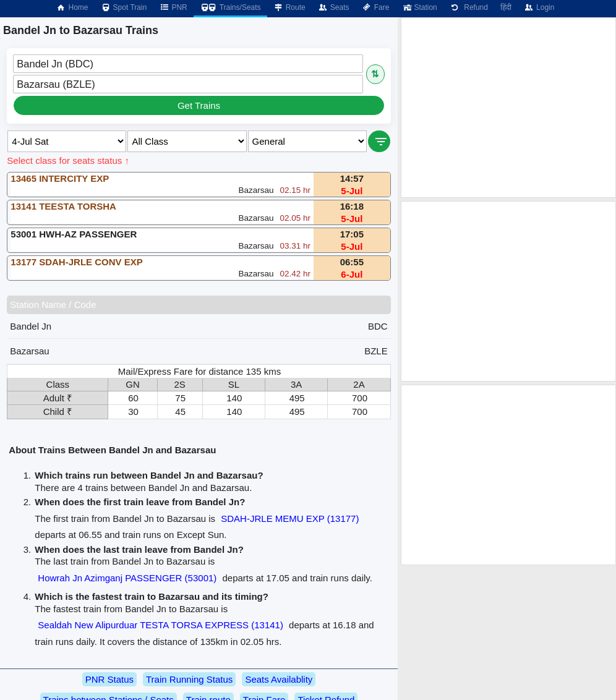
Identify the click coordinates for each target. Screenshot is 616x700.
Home (72, 7)
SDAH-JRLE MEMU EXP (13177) (290, 519)
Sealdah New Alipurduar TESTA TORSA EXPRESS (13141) (160, 625)
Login (539, 7)
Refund (469, 7)
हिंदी (506, 7)
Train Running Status (189, 679)
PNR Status (109, 679)
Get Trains (199, 105)
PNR (173, 7)
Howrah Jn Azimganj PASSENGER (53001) (127, 578)
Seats (334, 7)
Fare (376, 7)
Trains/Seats (230, 7)
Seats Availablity (279, 679)
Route (289, 7)
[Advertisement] (508, 108)
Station (419, 7)
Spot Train (124, 7)
